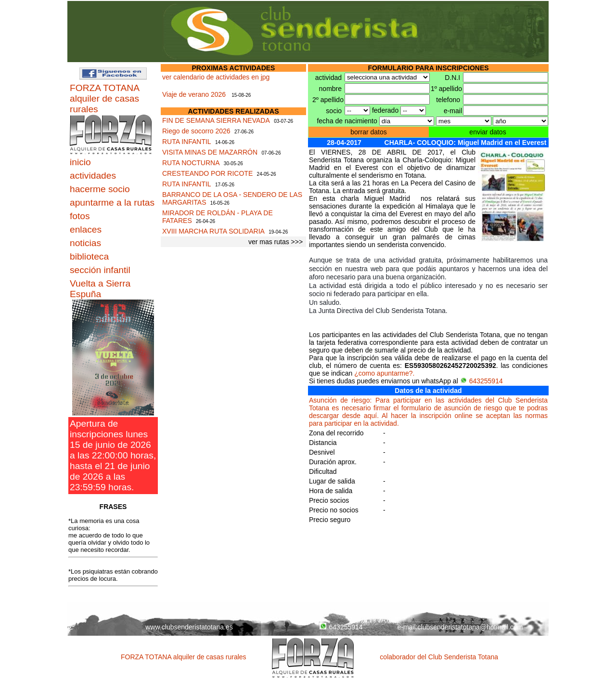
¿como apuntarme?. (384, 373)
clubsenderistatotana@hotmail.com (470, 627)
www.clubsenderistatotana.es (189, 627)
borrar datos (368, 132)
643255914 (481, 381)
